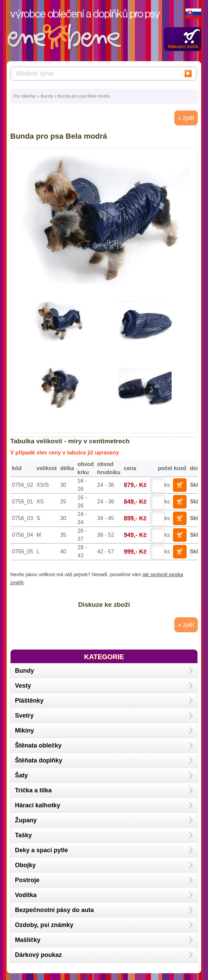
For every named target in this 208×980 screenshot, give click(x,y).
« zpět (186, 118)
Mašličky (28, 940)
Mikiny (24, 730)
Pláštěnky (29, 701)
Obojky (25, 865)
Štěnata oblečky (38, 745)
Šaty (21, 775)
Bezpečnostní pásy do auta (54, 910)
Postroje (27, 880)
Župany (26, 820)
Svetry (24, 716)
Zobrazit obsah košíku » (183, 39)
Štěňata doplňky (39, 760)
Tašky (23, 835)
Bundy (47, 96)
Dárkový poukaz (38, 955)
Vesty (23, 686)
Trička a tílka (33, 790)
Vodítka (26, 895)
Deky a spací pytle (41, 850)
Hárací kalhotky (38, 805)
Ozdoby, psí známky (44, 925)
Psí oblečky (25, 96)
